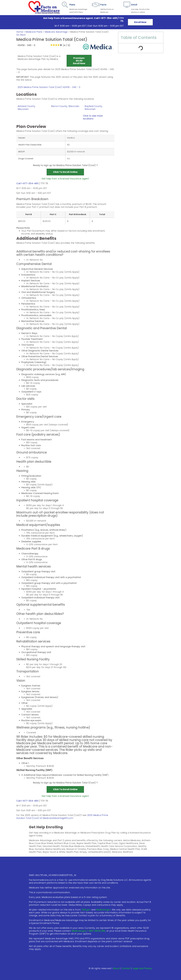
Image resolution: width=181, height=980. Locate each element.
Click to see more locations (93, 117)
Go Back (21, 35)
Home (20, 32)
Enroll (134, 5)
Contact (126, 968)
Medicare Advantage (56, 32)
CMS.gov (86, 910)
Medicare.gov (103, 910)
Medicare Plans (34, 32)
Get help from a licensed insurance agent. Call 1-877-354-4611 (80, 18)
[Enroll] (127, 8)
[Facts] (96, 8)
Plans (72, 5)
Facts (103, 5)
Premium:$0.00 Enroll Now (79, 61)
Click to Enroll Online (65, 172)
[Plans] (65, 8)
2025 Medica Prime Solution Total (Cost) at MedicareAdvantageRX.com (62, 817)
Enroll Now (140, 22)
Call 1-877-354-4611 (27, 183)
